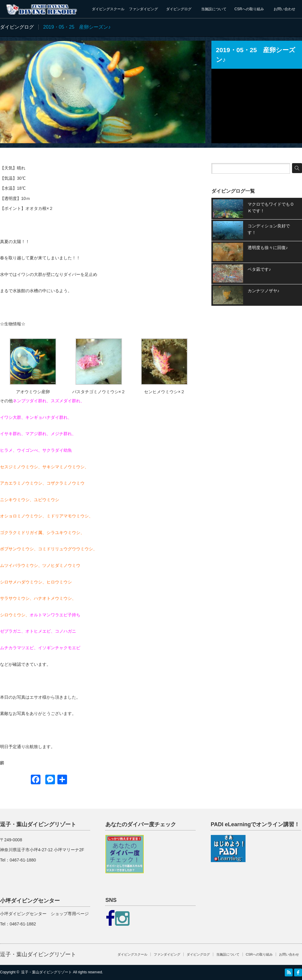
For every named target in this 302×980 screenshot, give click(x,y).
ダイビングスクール (108, 9)
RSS (289, 972)
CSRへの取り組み (249, 9)
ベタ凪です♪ (259, 269)
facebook (298, 972)
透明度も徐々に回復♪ (268, 248)
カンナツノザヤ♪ (263, 291)
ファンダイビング (143, 9)
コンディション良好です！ (269, 229)
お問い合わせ (284, 9)
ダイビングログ (179, 9)
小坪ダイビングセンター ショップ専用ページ (44, 914)
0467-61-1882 (23, 924)
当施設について (214, 9)
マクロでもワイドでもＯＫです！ (271, 207)
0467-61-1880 (23, 860)
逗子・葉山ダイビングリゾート (38, 954)
